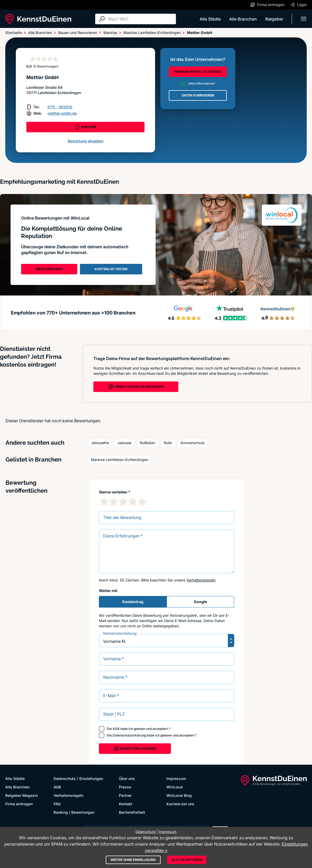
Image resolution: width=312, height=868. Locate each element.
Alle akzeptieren (187, 860)
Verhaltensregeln (201, 580)
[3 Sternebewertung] (123, 502)
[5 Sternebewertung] (142, 502)
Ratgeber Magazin (21, 795)
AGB (116, 729)
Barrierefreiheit (132, 812)
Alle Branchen (243, 19)
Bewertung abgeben (86, 141)
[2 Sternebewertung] (114, 502)
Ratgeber (274, 19)
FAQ (57, 804)
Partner (125, 795)
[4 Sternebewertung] (133, 502)
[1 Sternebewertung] (104, 502)
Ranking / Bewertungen (74, 812)
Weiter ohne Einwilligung (133, 860)
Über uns (127, 779)
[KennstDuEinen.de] (38, 19)
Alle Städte (210, 19)
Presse (125, 787)
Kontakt (126, 804)
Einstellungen (91, 779)
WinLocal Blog (179, 795)
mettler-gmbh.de (62, 113)
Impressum (176, 779)
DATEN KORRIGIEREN (198, 95)
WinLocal (175, 787)
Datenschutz (65, 779)
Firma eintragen (19, 804)
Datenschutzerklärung (129, 735)
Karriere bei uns (180, 804)
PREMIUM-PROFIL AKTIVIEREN (198, 72)
